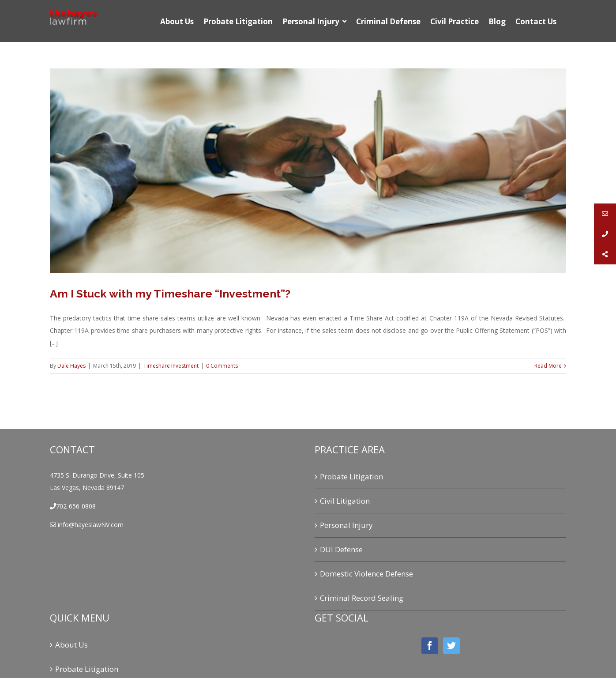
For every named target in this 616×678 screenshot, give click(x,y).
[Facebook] (430, 646)
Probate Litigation (351, 476)
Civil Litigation (345, 501)
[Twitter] (451, 646)
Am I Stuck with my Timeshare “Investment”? (170, 294)
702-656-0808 (76, 506)
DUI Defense (341, 549)
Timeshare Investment (171, 366)
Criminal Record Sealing (362, 598)
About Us (71, 645)
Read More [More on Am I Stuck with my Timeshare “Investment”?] (548, 366)
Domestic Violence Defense (366, 574)
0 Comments (222, 366)
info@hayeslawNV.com (90, 525)
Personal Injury (346, 525)
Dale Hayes (71, 366)
